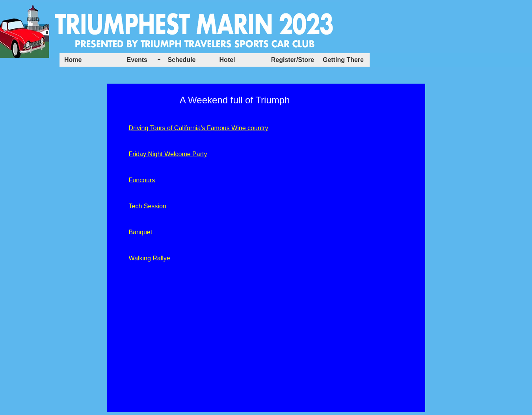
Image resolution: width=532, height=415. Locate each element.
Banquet (141, 232)
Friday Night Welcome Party (168, 154)
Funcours (142, 180)
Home (73, 60)
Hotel (227, 60)
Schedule (181, 60)
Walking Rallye (150, 258)
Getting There (343, 60)
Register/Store (293, 60)
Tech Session (148, 206)
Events (137, 60)
